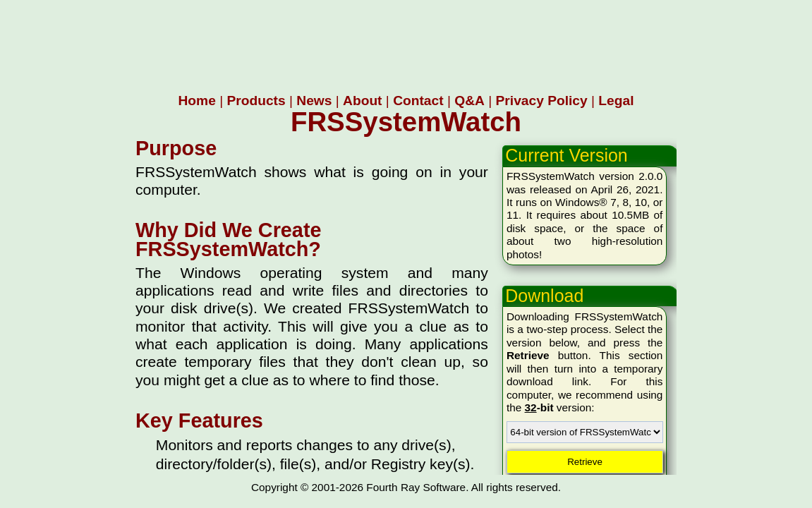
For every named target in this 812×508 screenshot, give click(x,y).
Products (256, 101)
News (314, 101)
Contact (418, 101)
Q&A (469, 101)
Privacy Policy (542, 101)
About (362, 101)
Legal (616, 101)
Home (197, 101)
